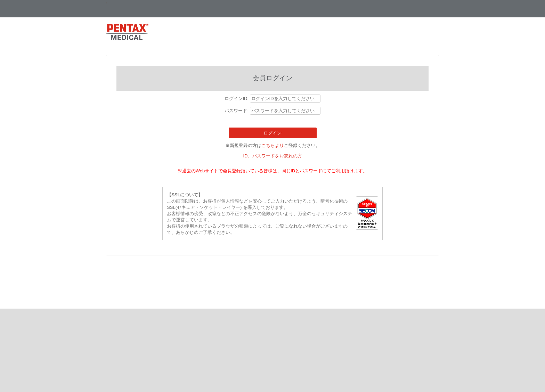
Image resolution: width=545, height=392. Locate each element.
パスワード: (237, 111)
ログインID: (237, 99)
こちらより (273, 145)
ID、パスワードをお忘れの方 (273, 156)
